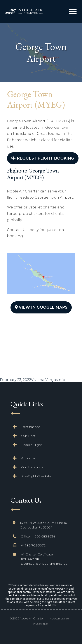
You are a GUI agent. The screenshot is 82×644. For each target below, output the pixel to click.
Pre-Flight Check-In (36, 476)
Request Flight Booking (43, 158)
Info (61, 380)
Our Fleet (28, 436)
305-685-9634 (45, 536)
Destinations (31, 427)
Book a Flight (31, 445)
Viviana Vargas (44, 380)
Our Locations (32, 467)
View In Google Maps (41, 307)
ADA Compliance (59, 619)
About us (28, 458)
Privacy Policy (40, 624)
